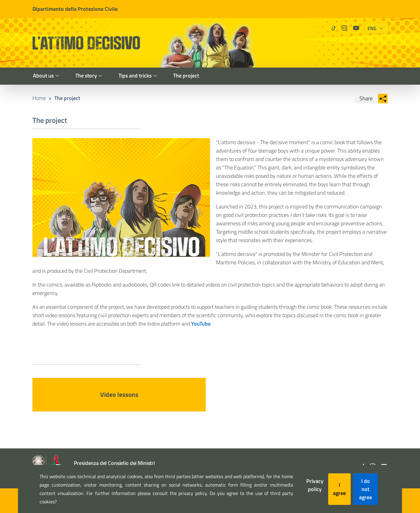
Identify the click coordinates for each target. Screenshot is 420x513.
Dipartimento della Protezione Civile (75, 9)
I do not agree (366, 489)
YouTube (201, 324)
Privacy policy (315, 485)
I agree (339, 489)
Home (39, 98)
